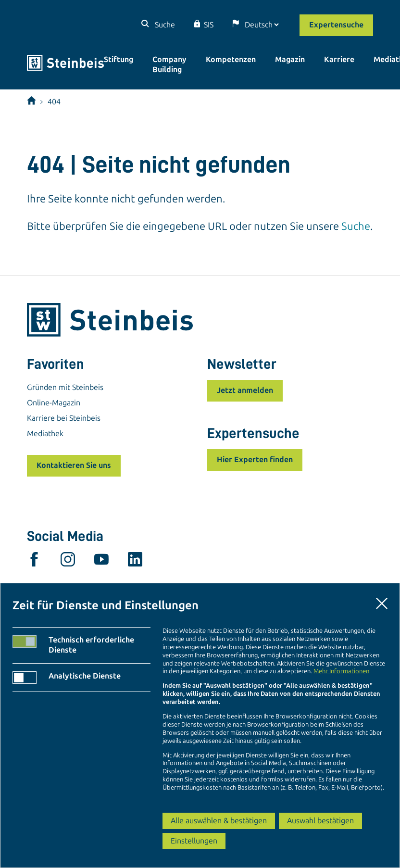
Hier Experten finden (255, 459)
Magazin (290, 59)
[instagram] (68, 562)
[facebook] (34, 562)
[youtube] (101, 562)
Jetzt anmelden (245, 390)
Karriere (339, 59)
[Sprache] (262, 25)
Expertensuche (336, 25)
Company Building (169, 64)
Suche (164, 25)
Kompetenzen (231, 59)
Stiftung (119, 59)
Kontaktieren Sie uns (74, 465)
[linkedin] (135, 562)
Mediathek (45, 434)
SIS (209, 25)
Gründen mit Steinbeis (65, 387)
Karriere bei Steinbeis (64, 418)
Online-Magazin (54, 403)
